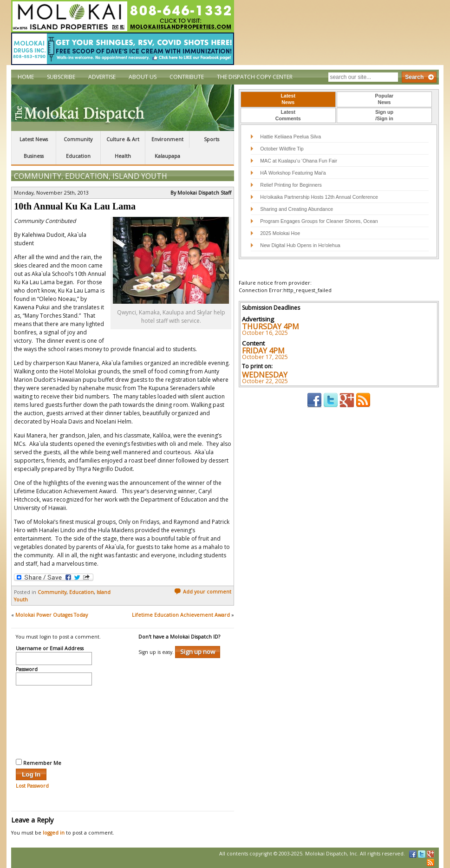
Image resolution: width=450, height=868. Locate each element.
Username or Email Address (50, 649)
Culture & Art (123, 139)
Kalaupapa (167, 156)
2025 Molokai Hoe (280, 233)
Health (123, 156)
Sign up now (198, 652)
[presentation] (54, 721)
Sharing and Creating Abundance (297, 209)
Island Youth (140, 176)
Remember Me (39, 763)
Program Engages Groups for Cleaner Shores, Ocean (319, 221)
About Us (143, 77)
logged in (54, 833)
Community (78, 139)
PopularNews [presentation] (385, 99)
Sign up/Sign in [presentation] (384, 115)
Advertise (102, 77)
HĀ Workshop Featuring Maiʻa (293, 173)
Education (78, 156)
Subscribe (61, 77)
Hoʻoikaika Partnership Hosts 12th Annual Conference (319, 197)
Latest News (34, 139)
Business (34, 156)
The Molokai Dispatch (123, 108)
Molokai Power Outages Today (52, 615)
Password (27, 670)
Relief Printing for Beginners (292, 185)
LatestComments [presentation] (288, 115)
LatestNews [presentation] (288, 99)
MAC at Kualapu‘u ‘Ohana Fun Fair (299, 161)
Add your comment (203, 592)
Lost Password (32, 786)
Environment (167, 139)
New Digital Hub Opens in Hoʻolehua (300, 245)
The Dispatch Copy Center (255, 77)
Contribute (187, 77)
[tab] (288, 99)
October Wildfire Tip (282, 149)
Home (26, 77)
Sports (212, 139)
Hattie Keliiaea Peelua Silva (290, 137)
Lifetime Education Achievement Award (181, 615)
